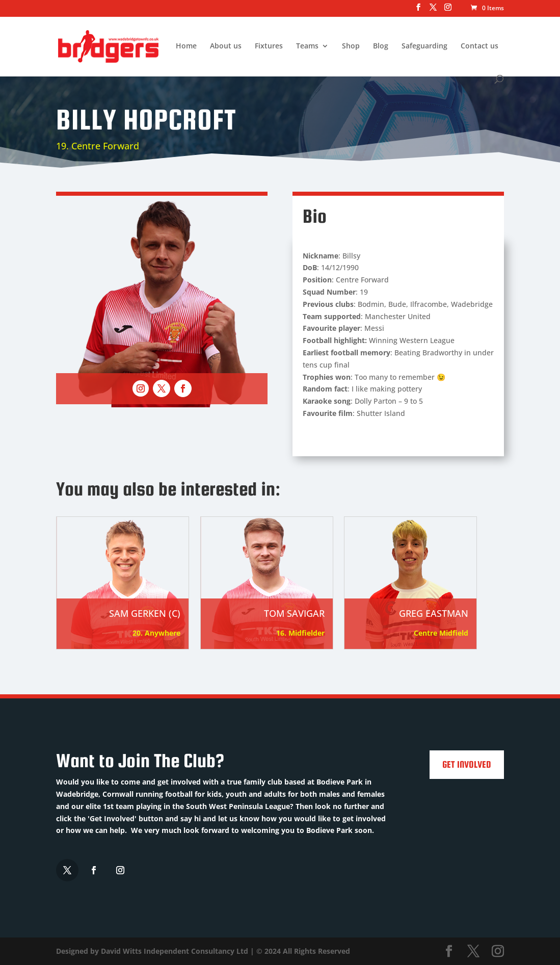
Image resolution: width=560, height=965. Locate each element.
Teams (307, 46)
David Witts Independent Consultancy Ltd (175, 951)
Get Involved (467, 764)
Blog (381, 46)
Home (186, 46)
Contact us (479, 46)
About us (226, 46)
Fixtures (269, 46)
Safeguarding (424, 46)
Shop (351, 46)
